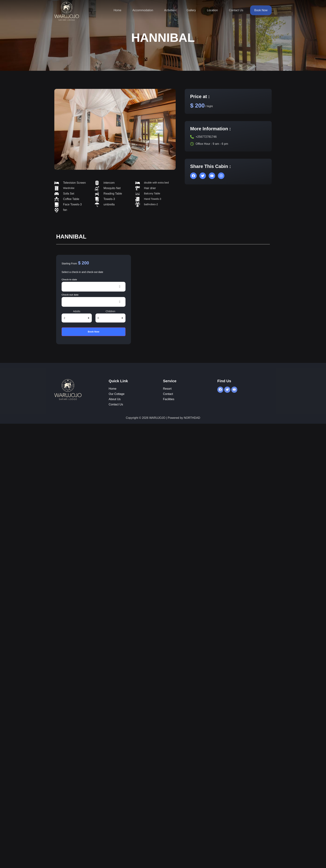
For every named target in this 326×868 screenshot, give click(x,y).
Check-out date (70, 295)
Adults (77, 311)
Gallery (191, 10)
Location (212, 10)
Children (110, 311)
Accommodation (143, 10)
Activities (170, 10)
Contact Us (236, 10)
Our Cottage (117, 394)
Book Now (261, 10)
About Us (115, 399)
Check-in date (69, 280)
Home (117, 10)
